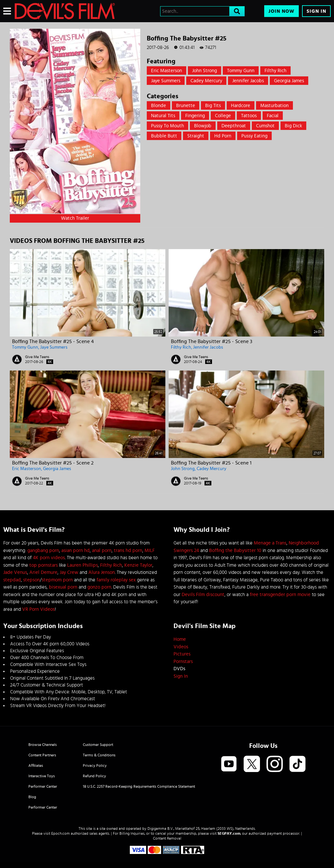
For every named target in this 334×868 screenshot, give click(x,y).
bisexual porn (63, 587)
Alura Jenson (102, 572)
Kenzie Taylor (138, 565)
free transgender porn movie (280, 595)
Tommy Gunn (241, 71)
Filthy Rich (275, 71)
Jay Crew (69, 572)
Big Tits (213, 106)
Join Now (281, 11)
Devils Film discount (203, 595)
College (223, 116)
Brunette (186, 106)
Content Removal (167, 838)
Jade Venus (15, 572)
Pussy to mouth (167, 126)
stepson (31, 580)
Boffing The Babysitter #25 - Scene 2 (53, 463)
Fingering (195, 116)
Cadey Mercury (206, 81)
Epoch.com (61, 833)
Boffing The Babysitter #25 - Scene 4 (53, 341)
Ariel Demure (43, 572)
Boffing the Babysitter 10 (235, 551)
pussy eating (254, 136)
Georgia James (289, 81)
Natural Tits (163, 116)
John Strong (205, 71)
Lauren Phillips (83, 565)
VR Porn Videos (38, 609)
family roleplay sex (116, 580)
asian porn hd (76, 551)
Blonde (159, 106)
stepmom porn (57, 580)
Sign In (316, 11)
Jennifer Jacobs (248, 81)
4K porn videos (49, 558)
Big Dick (293, 126)
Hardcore (241, 106)
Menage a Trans (270, 543)
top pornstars (44, 565)
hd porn (223, 136)
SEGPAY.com (229, 833)
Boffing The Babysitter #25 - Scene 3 (212, 341)
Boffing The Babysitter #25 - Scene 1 (211, 463)
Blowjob (203, 126)
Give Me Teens (37, 357)
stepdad (12, 580)
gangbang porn (43, 551)
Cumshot (265, 126)
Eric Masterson (167, 71)
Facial (273, 116)
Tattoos (249, 116)
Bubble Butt (164, 136)
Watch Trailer (75, 218)
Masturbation (274, 106)
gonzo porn (99, 587)
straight (196, 136)
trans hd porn (128, 551)
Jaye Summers (166, 81)
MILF (150, 551)
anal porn (102, 551)
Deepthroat (234, 126)
